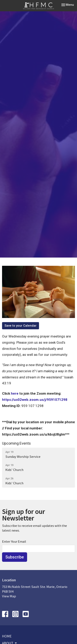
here (15, 393)
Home (7, 636)
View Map (9, 596)
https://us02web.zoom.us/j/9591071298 (35, 400)
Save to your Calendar (21, 326)
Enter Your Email (14, 541)
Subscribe (15, 557)
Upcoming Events (16, 443)
